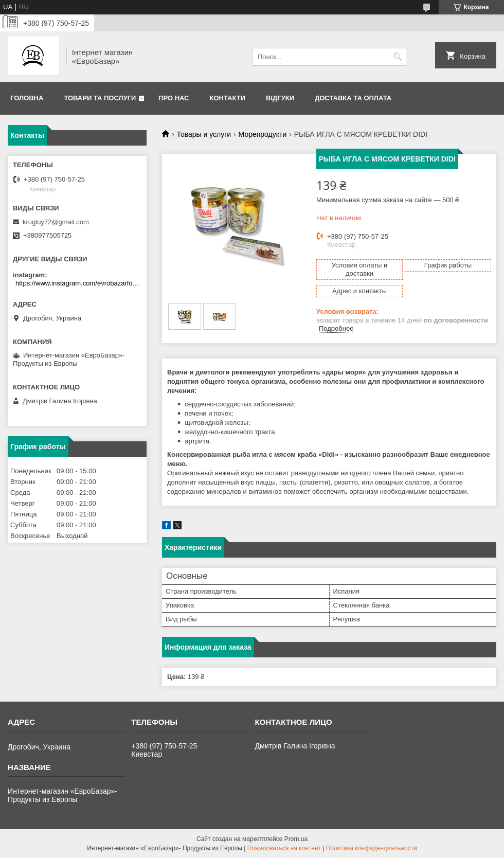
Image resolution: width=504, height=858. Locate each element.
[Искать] (397, 57)
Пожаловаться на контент (284, 848)
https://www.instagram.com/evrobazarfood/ (78, 283)
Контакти (228, 98)
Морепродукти (263, 134)
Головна (27, 98)
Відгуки (280, 98)
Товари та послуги (100, 98)
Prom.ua (296, 839)
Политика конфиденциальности (372, 848)
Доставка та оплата (353, 98)
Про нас (174, 98)
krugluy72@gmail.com (56, 222)
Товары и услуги (204, 134)
